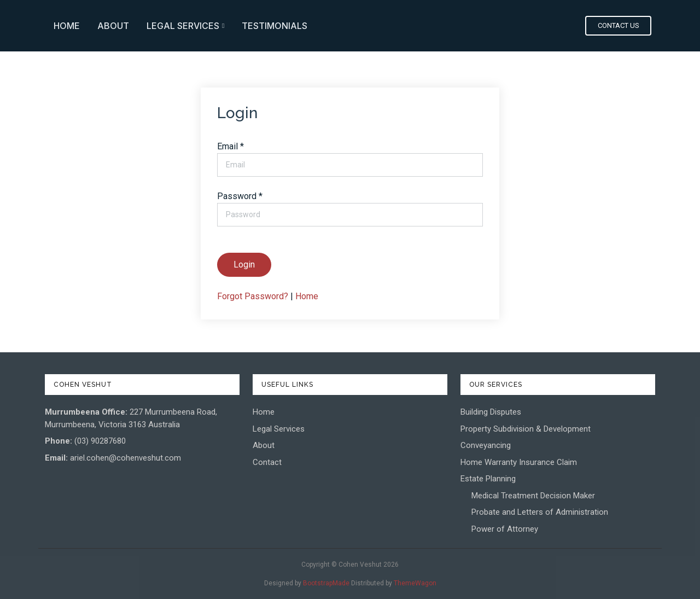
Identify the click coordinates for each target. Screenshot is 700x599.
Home (326, 26)
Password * (240, 196)
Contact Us (620, 25)
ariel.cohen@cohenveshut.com (126, 458)
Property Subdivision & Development (526, 429)
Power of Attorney (505, 529)
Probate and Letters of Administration (540, 512)
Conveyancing (486, 445)
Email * (231, 146)
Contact (267, 462)
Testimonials (534, 26)
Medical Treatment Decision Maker (533, 496)
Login (244, 264)
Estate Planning (488, 479)
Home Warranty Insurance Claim (519, 462)
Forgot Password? (253, 296)
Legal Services (445, 26)
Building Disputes (491, 412)
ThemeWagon (415, 583)
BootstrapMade (326, 583)
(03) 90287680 (100, 441)
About (372, 26)
